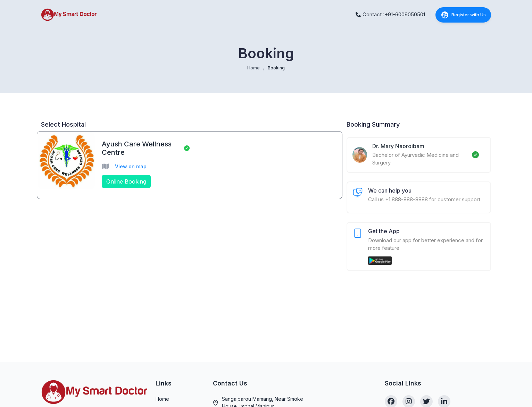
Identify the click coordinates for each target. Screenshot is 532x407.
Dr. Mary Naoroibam (398, 146)
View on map (131, 166)
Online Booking (126, 181)
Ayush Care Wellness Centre (137, 148)
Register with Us (463, 15)
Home (253, 68)
